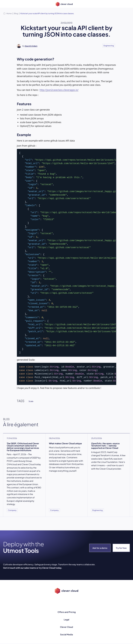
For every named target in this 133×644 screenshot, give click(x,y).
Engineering (109, 46)
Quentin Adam (31, 46)
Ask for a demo (100, 548)
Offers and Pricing (67, 612)
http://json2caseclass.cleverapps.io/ (59, 90)
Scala (31, 401)
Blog (16, 13)
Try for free (121, 548)
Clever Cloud (66, 627)
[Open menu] (5, 4)
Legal (66, 620)
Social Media (66, 634)
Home (9, 13)
